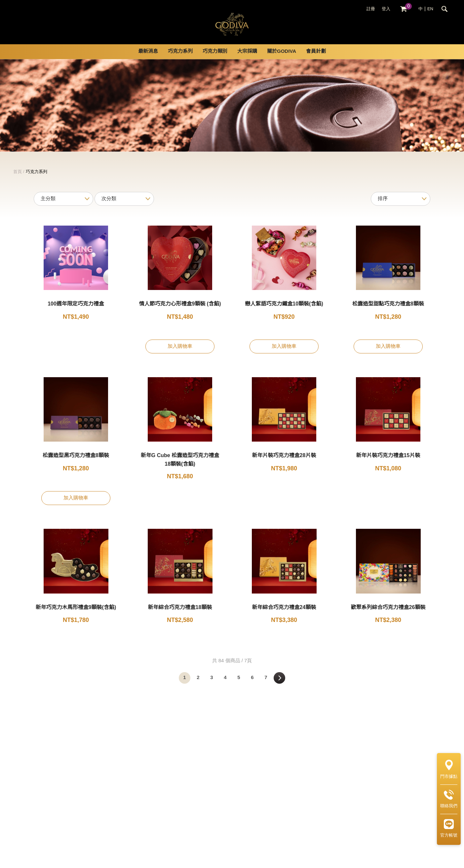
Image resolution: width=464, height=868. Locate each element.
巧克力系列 (180, 59)
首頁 (18, 180)
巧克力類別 (215, 59)
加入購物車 (180, 354)
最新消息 (148, 59)
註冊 (371, 9)
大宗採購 (247, 59)
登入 (386, 9)
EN (430, 9)
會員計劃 (316, 59)
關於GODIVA (282, 59)
